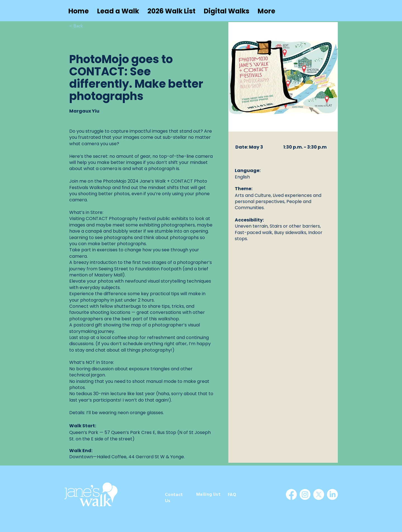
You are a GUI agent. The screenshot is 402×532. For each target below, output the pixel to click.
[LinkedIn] (332, 494)
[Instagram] (305, 494)
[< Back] (80, 26)
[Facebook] (291, 494)
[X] (319, 494)
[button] (118, 11)
